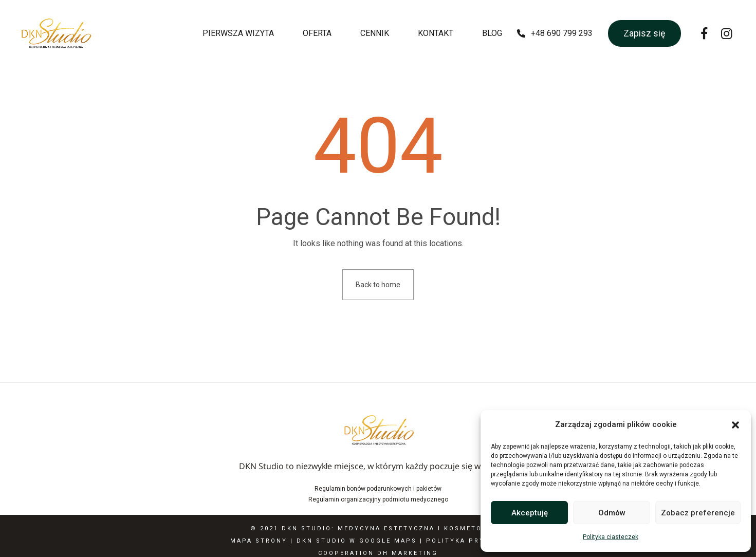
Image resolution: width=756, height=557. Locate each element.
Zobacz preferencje (698, 513)
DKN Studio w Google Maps (357, 541)
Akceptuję (530, 513)
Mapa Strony (259, 541)
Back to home (378, 285)
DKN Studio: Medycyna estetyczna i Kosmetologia (394, 528)
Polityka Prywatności (476, 541)
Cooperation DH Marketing (378, 553)
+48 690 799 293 (562, 33)
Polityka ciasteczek (611, 537)
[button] (735, 425)
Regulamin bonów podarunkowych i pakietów (378, 489)
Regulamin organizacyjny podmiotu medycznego (378, 499)
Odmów (612, 513)
